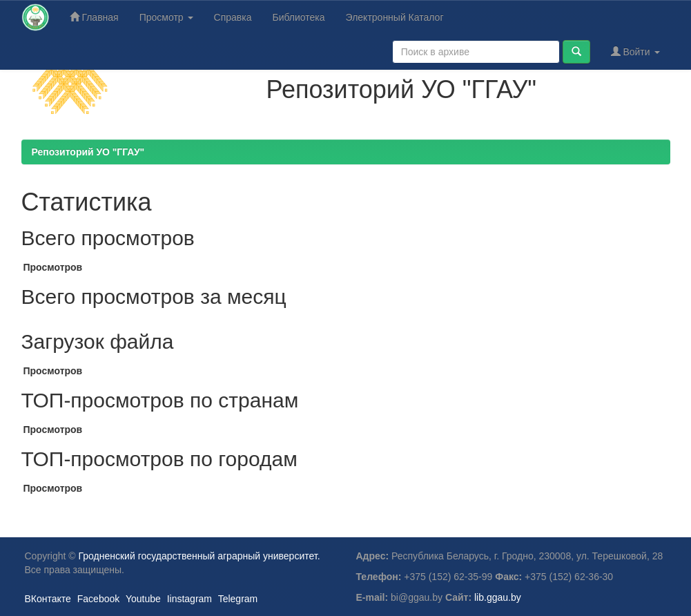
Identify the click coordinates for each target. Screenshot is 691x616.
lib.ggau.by (498, 597)
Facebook (98, 599)
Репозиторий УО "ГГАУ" (88, 152)
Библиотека (298, 17)
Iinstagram (189, 599)
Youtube (143, 599)
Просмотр (166, 17)
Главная (94, 17)
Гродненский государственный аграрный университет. (199, 556)
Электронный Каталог (395, 17)
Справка (233, 17)
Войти (635, 51)
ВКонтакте (48, 599)
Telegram (238, 599)
